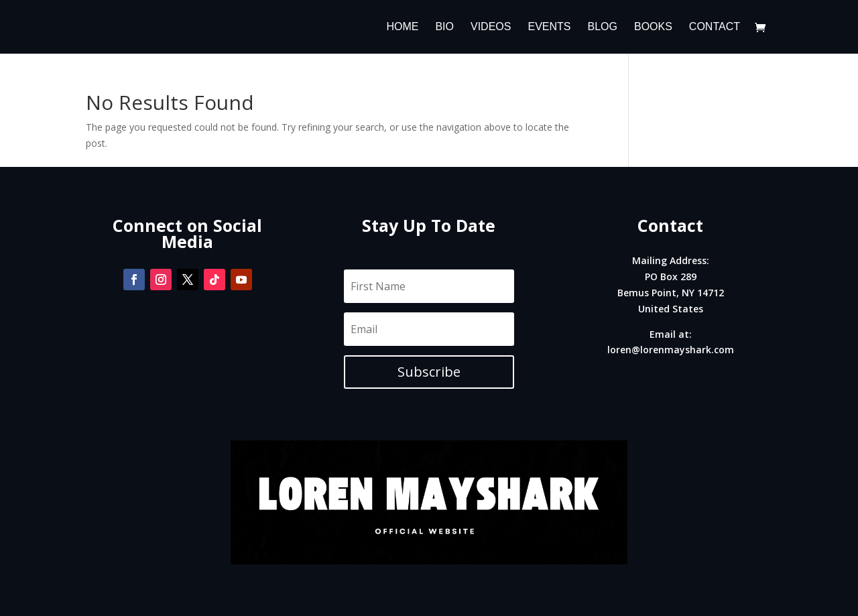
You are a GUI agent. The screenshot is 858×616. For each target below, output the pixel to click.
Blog (602, 27)
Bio (444, 27)
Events (549, 27)
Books (653, 27)
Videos (491, 27)
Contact (715, 27)
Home (402, 27)
